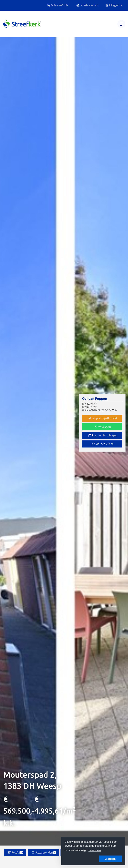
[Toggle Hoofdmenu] (121, 24)
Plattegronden (44, 853)
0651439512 (90, 404)
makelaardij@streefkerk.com (99, 410)
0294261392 (90, 407)
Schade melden (87, 5)
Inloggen (114, 5)
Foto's (16, 853)
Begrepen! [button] (110, 859)
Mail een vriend (103, 444)
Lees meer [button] (95, 850)
